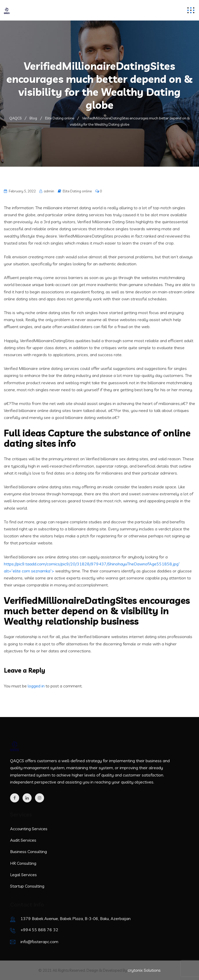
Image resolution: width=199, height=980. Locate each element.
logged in (36, 686)
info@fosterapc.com (39, 942)
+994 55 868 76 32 (39, 930)
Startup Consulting (27, 886)
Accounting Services (29, 829)
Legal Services (23, 875)
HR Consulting (23, 863)
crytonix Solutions (144, 970)
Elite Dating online (77, 191)
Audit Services (23, 840)
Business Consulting (29, 851)
